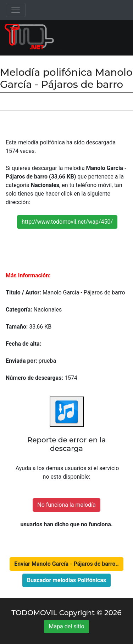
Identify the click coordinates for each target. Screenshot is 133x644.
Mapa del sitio (66, 626)
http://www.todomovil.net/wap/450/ (67, 222)
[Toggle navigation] (16, 10)
